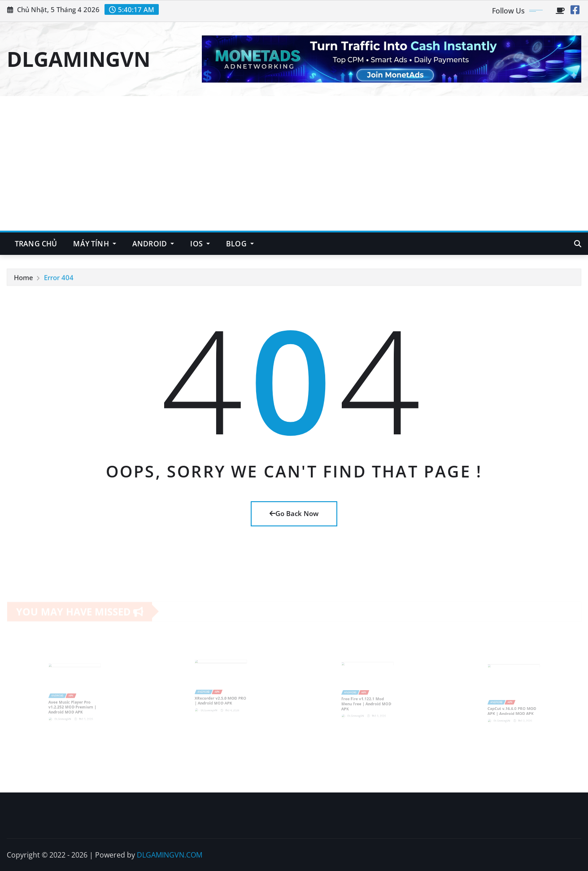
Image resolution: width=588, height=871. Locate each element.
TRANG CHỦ (36, 244)
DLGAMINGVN (78, 59)
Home (24, 278)
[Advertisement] (294, 164)
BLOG (240, 244)
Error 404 (59, 278)
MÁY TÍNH (95, 244)
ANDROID (153, 244)
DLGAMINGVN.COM (170, 855)
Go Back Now (294, 513)
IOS (200, 244)
